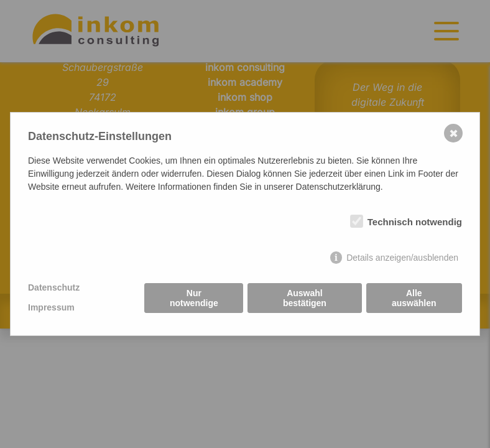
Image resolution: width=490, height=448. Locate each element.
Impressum (51, 307)
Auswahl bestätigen (305, 298)
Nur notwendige (194, 298)
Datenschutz (54, 287)
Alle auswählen (414, 298)
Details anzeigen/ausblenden (402, 258)
